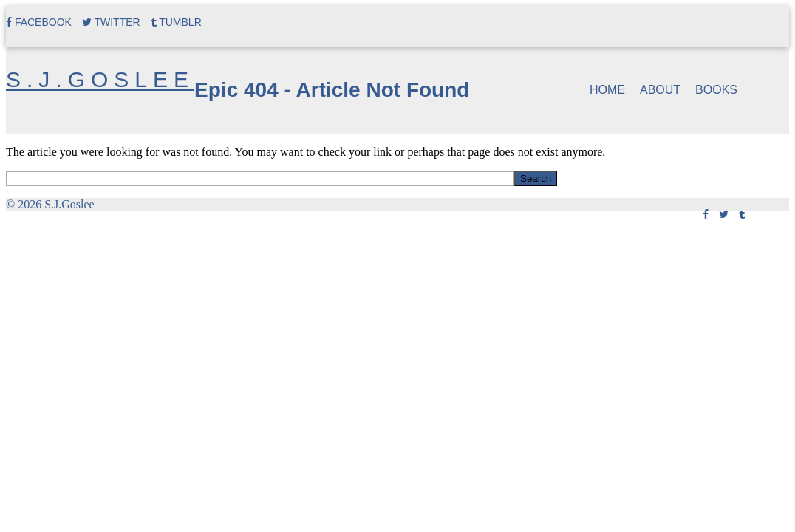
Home (607, 90)
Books (716, 90)
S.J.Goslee (100, 79)
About (660, 90)
